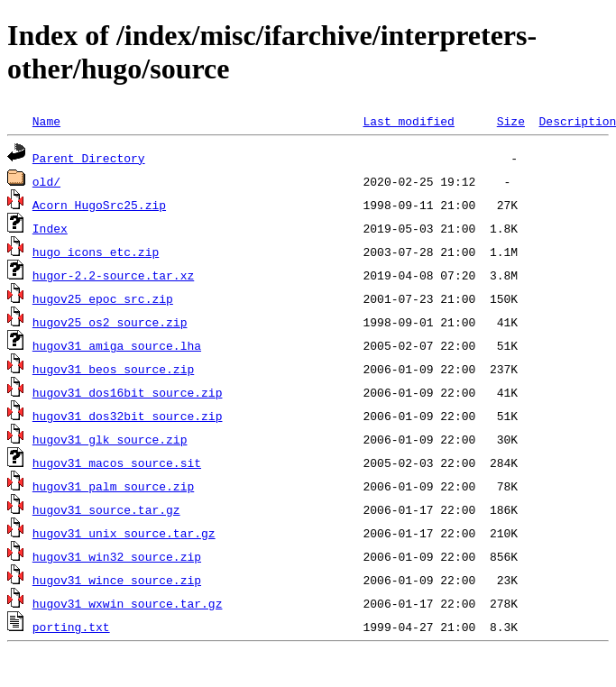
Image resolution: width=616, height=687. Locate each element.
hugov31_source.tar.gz (106, 509)
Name (46, 121)
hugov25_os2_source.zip (110, 322)
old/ (46, 181)
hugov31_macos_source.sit (117, 463)
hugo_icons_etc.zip (96, 252)
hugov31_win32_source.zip (117, 556)
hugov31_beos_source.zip (113, 369)
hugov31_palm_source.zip (113, 486)
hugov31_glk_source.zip (110, 439)
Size (511, 121)
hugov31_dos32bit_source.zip (128, 416)
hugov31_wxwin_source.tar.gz (128, 603)
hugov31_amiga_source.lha (117, 345)
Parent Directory (89, 158)
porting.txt (71, 627)
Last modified (408, 121)
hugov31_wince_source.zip (117, 580)
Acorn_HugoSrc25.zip (99, 205)
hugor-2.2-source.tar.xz (113, 275)
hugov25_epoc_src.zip (103, 298)
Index (50, 228)
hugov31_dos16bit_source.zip (128, 392)
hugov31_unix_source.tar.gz (124, 533)
